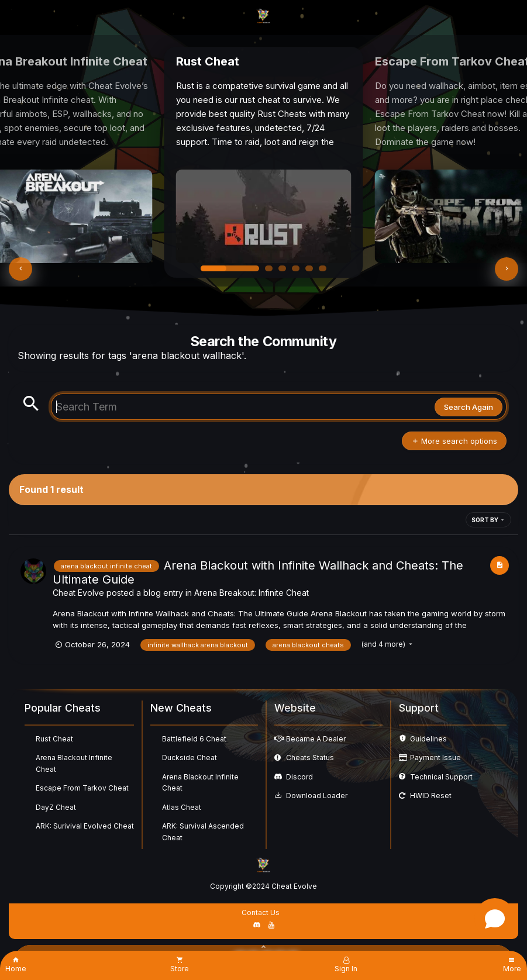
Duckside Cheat (190, 758)
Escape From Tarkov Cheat (82, 788)
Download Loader (317, 796)
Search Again (469, 407)
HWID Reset (431, 796)
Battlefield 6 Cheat (194, 739)
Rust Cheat (54, 739)
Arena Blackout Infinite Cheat (74, 763)
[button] (20, 269)
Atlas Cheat (182, 807)
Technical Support (441, 777)
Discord (299, 777)
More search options (454, 441)
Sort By (488, 520)
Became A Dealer (316, 739)
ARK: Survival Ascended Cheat (203, 832)
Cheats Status (310, 758)
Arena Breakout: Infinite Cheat (252, 593)
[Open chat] (495, 919)
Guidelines (428, 739)
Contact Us (261, 912)
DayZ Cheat (56, 807)
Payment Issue (435, 758)
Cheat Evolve (78, 593)
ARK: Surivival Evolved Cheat (85, 826)
